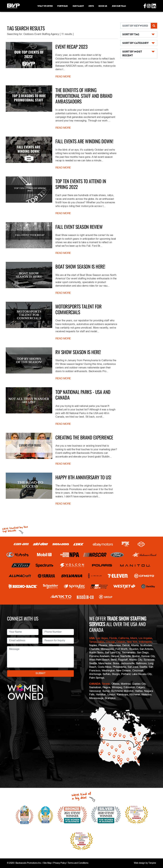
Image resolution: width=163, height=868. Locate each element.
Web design (139, 863)
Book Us (103, 6)
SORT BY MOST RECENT (132, 53)
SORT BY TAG (131, 34)
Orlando (120, 642)
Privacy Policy (60, 863)
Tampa (93, 642)
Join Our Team (119, 6)
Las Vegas (102, 638)
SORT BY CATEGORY (135, 43)
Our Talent (78, 6)
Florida (113, 638)
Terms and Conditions (78, 863)
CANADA (95, 684)
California (124, 638)
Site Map (47, 863)
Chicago (110, 642)
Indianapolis (145, 642)
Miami (134, 638)
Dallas (101, 642)
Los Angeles (145, 638)
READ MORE (63, 77)
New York (132, 642)
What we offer (45, 6)
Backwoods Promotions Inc (28, 863)
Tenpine (152, 863)
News (91, 6)
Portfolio (63, 6)
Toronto (106, 684)
